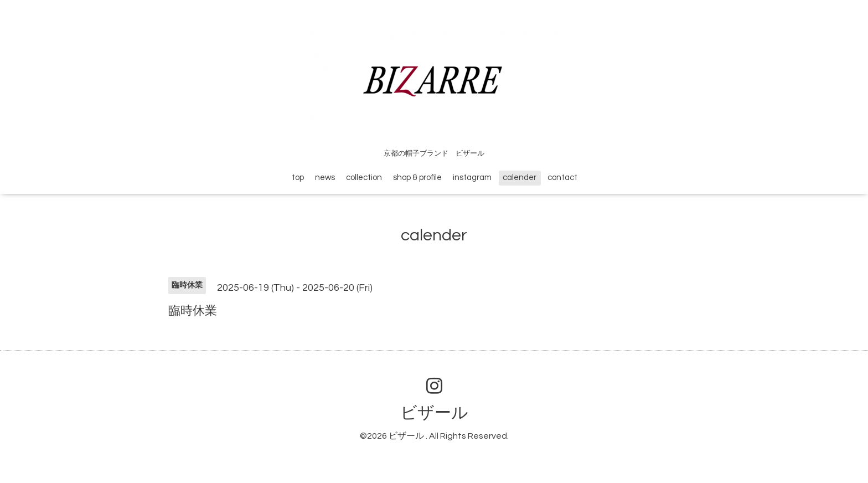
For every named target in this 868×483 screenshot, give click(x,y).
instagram (472, 178)
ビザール (434, 413)
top (298, 178)
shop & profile (417, 178)
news (325, 178)
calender (520, 178)
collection (364, 178)
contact (562, 178)
